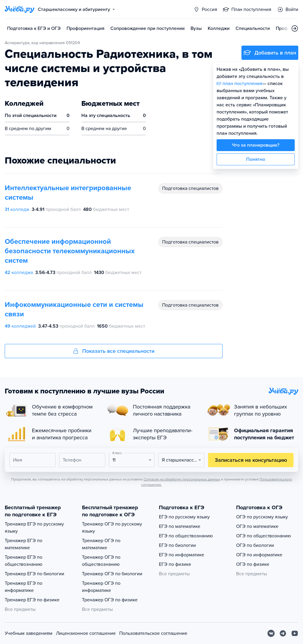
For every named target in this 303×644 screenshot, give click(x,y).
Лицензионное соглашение (86, 633)
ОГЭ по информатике (259, 555)
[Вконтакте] (271, 633)
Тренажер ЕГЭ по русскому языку (34, 528)
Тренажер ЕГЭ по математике (24, 544)
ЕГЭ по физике (175, 564)
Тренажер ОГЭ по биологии (112, 574)
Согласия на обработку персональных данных (182, 479)
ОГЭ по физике (253, 564)
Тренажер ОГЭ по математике (101, 544)
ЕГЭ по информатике (182, 555)
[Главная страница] (20, 9)
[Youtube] (295, 633)
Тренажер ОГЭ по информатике (101, 587)
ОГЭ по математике (257, 526)
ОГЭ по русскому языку (262, 517)
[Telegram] (283, 633)
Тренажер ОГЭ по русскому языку (112, 528)
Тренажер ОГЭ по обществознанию (101, 561)
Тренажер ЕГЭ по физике (32, 600)
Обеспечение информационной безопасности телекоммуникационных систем (70, 251)
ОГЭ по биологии (255, 545)
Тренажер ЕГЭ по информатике (24, 587)
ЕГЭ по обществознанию (186, 536)
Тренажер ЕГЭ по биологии (34, 574)
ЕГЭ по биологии (177, 545)
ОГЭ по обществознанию (263, 536)
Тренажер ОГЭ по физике (110, 600)
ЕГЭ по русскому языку (184, 517)
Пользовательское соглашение (153, 633)
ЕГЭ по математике (180, 526)
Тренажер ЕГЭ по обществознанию (24, 561)
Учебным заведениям (29, 633)
